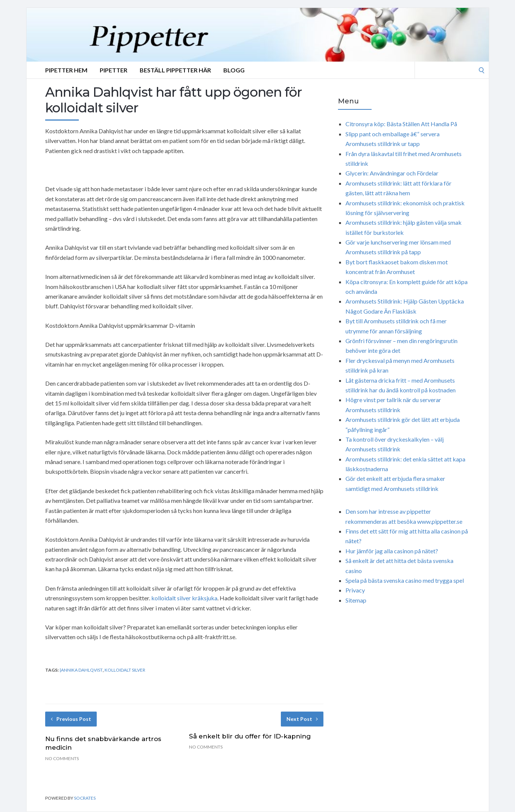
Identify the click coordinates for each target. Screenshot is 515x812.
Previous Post (71, 719)
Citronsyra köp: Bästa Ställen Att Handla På (401, 124)
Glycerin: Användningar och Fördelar (392, 173)
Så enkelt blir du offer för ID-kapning (250, 736)
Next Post (302, 719)
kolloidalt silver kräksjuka (184, 598)
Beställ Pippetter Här (175, 70)
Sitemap (356, 600)
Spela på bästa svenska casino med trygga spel (405, 580)
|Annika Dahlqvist (81, 670)
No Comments (62, 758)
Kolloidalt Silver (125, 670)
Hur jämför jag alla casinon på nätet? (392, 551)
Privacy (355, 590)
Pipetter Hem (66, 70)
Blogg (234, 70)
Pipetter (114, 70)
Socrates (85, 798)
